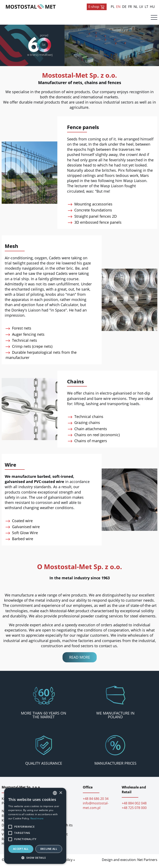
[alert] (35, 826)
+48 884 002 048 (134, 806)
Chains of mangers (89, 443)
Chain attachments (89, 431)
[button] (35, 858)
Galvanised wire (24, 529)
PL (113, 7)
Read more (80, 660)
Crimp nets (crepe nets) (30, 349)
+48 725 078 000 (134, 811)
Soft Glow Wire (23, 535)
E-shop (97, 7)
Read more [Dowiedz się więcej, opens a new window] (37, 818)
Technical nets (22, 343)
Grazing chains (85, 425)
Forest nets (19, 331)
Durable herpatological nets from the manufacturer (42, 358)
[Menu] (154, 18)
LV (141, 7)
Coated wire (20, 523)
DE (124, 7)
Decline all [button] (49, 849)
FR (130, 7)
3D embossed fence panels (96, 225)
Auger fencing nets (26, 337)
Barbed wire (20, 541)
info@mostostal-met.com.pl (96, 808)
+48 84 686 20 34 (96, 801)
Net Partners (147, 862)
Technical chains (87, 419)
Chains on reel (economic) (95, 437)
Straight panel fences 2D (93, 219)
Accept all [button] (21, 849)
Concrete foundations (91, 213)
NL (136, 7)
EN (118, 7)
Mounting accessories (91, 207)
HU (152, 7)
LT (146, 7)
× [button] (61, 793)
